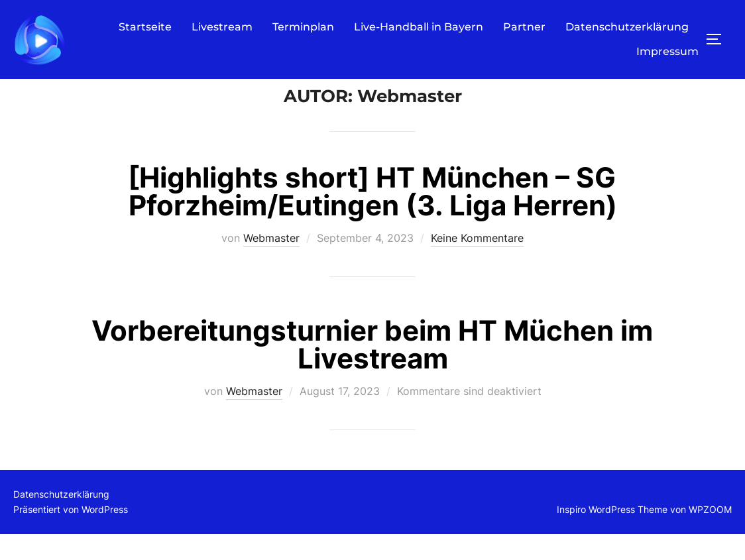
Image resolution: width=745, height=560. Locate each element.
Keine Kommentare (477, 263)
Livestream (222, 26)
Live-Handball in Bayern (419, 26)
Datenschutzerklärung (627, 26)
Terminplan (303, 26)
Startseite (145, 26)
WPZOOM (710, 534)
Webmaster (271, 263)
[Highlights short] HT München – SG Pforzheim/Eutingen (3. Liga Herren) (372, 216)
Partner (524, 26)
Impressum (667, 51)
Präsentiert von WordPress (71, 534)
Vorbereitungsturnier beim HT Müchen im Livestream (372, 369)
